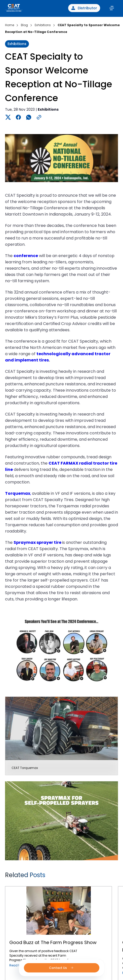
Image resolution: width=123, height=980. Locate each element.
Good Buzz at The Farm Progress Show (58, 887)
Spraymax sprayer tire (37, 542)
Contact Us (61, 968)
